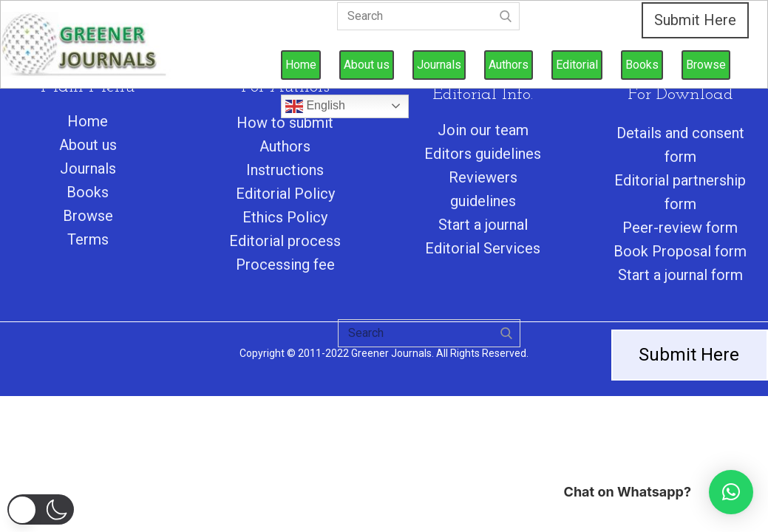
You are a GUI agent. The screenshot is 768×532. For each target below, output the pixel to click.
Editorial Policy (285, 194)
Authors (509, 65)
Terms (88, 239)
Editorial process (285, 241)
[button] (41, 509)
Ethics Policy (285, 217)
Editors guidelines (483, 154)
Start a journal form (680, 275)
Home (301, 65)
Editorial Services (483, 248)
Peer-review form (680, 228)
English (315, 106)
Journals (439, 65)
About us (367, 65)
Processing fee (285, 265)
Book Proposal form (680, 251)
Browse (706, 65)
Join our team (483, 130)
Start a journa (481, 225)
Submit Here (695, 20)
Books (642, 65)
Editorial (577, 65)
